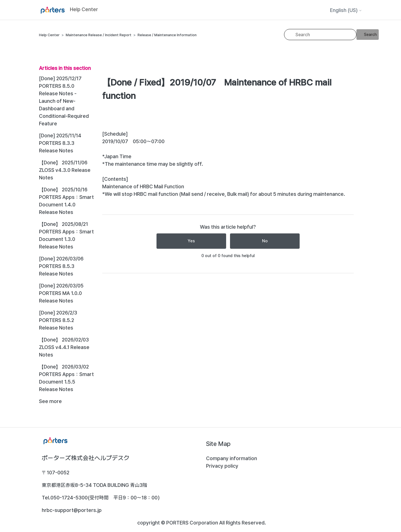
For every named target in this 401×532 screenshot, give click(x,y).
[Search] (320, 35)
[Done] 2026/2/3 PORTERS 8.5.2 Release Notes (58, 320)
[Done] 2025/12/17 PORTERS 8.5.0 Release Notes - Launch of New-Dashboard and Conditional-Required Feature (64, 101)
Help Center (49, 35)
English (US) (346, 10)
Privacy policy (222, 466)
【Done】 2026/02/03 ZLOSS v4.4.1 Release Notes (64, 347)
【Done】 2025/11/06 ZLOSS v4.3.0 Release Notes (65, 170)
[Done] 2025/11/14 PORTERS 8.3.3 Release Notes (60, 143)
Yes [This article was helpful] (191, 241)
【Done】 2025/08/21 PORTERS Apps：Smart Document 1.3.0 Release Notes (66, 235)
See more (50, 401)
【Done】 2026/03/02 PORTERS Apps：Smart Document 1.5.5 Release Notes (66, 378)
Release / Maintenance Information (167, 35)
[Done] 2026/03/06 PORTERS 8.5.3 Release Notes (61, 266)
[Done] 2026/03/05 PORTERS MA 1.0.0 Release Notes (61, 293)
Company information (232, 458)
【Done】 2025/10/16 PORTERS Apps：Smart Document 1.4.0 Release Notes (66, 201)
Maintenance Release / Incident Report (99, 35)
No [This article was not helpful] (265, 241)
